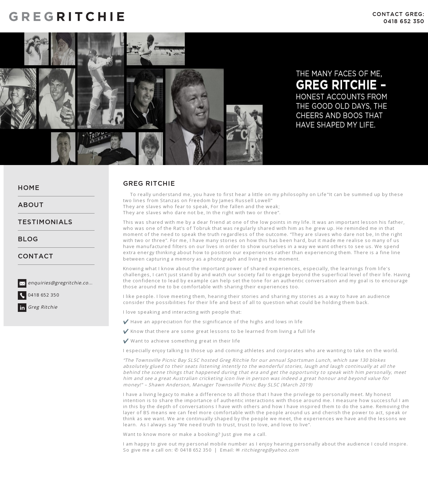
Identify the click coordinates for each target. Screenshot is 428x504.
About (31, 205)
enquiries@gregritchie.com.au (64, 283)
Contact (36, 256)
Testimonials (45, 222)
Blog (28, 239)
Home (29, 188)
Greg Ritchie (43, 307)
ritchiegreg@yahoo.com (270, 450)
